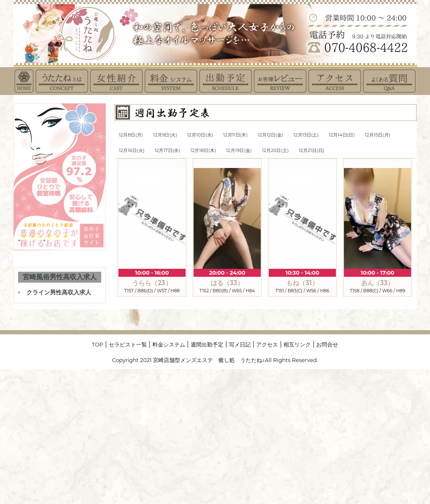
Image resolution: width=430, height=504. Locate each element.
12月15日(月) (378, 135)
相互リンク (297, 345)
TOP (98, 345)
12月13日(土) (306, 135)
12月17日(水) (167, 150)
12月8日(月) (131, 135)
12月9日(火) (165, 135)
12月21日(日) (312, 150)
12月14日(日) (342, 135)
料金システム (169, 345)
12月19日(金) (239, 150)
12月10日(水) (200, 135)
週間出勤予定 (207, 345)
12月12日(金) (271, 135)
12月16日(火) (132, 150)
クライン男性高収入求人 (59, 292)
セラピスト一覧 (128, 345)
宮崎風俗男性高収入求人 (60, 277)
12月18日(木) (203, 150)
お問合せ (327, 345)
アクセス (267, 345)
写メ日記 (240, 345)
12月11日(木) (235, 135)
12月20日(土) (275, 150)
